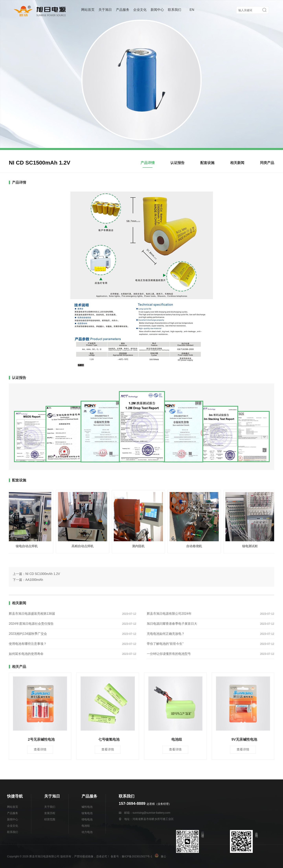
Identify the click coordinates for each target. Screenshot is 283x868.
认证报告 (177, 163)
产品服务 (123, 10)
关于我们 (50, 807)
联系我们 (175, 10)
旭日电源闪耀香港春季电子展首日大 (172, 624)
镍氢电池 (87, 813)
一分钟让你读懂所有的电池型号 (169, 654)
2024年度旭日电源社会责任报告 (31, 624)
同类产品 (267, 163)
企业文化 (140, 10)
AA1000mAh (34, 580)
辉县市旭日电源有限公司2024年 (169, 614)
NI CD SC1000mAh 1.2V (43, 574)
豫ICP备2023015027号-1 (137, 856)
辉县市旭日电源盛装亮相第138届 (32, 614)
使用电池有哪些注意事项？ (28, 644)
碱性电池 (87, 807)
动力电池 (87, 832)
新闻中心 (157, 10)
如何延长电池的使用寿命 (26, 654)
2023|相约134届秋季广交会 (28, 634)
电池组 (86, 826)
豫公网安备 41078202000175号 (177, 856)
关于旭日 (105, 10)
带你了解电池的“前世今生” (165, 644)
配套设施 (207, 163)
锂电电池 (87, 819)
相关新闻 (237, 163)
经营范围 (50, 819)
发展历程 (50, 813)
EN (192, 10)
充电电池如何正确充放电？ (166, 634)
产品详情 (148, 163)
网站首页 (88, 10)
